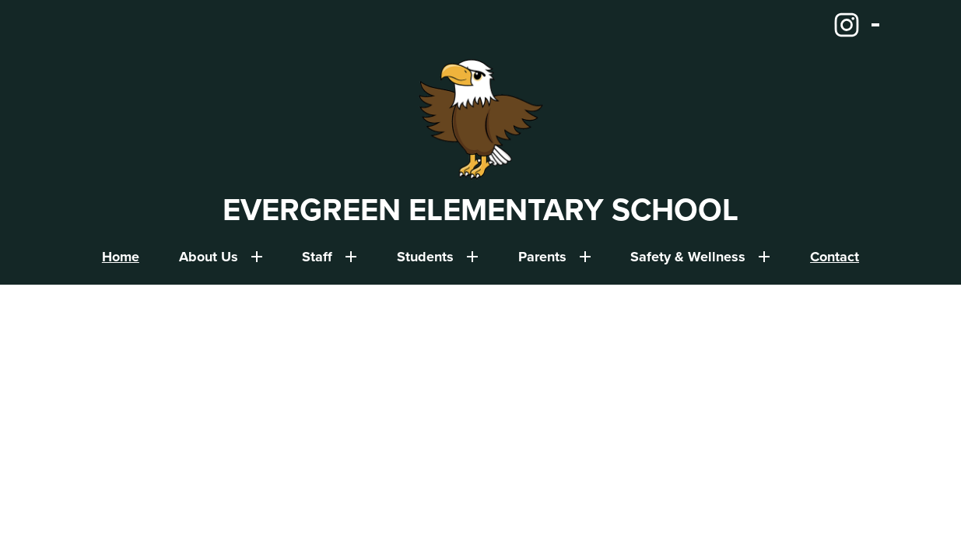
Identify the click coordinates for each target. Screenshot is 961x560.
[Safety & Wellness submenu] (700, 257)
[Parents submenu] (555, 257)
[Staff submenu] (330, 257)
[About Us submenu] (221, 257)
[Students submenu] (438, 257)
